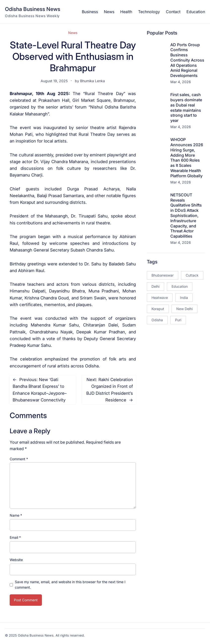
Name (16, 515)
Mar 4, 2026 (181, 82)
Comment (19, 459)
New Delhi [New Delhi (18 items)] (184, 309)
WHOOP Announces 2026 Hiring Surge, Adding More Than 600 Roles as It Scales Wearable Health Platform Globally (187, 158)
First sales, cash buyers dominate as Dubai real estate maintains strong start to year (186, 107)
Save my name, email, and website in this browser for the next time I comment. (70, 585)
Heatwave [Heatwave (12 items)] (160, 298)
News (73, 33)
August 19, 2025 (54, 81)
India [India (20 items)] (184, 298)
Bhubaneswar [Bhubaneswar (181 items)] (163, 275)
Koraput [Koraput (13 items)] (158, 309)
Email (15, 537)
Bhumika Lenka (92, 81)
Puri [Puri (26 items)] (178, 320)
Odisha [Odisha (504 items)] (157, 320)
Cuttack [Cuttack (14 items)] (192, 275)
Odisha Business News (33, 9)
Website (16, 560)
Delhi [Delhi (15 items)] (155, 286)
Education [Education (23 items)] (180, 286)
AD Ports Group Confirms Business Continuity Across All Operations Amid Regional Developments (187, 60)
